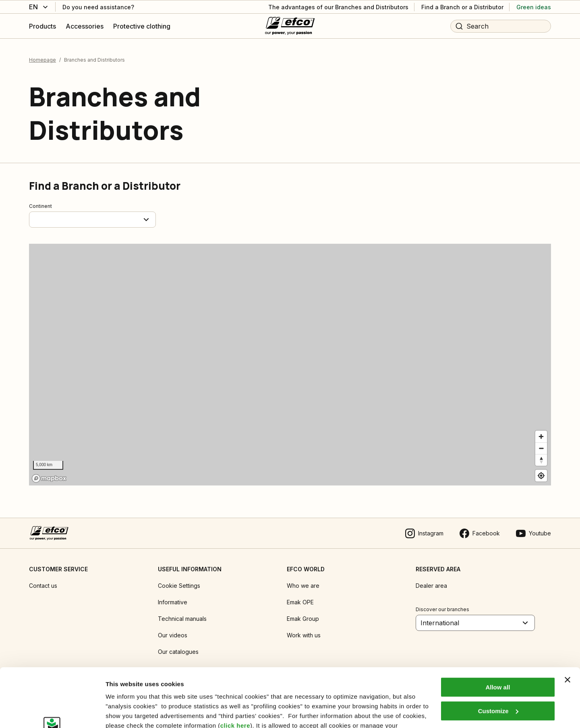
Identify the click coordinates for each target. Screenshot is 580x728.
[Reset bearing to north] (541, 460)
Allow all (498, 632)
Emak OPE (300, 602)
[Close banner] (568, 625)
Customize (498, 656)
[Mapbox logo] (49, 478)
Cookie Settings (179, 586)
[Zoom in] (541, 437)
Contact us (43, 586)
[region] (290, 365)
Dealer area (431, 586)
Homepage (42, 60)
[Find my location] (541, 476)
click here (235, 671)
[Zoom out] (541, 448)
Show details (124, 712)
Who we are (303, 586)
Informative (173, 602)
